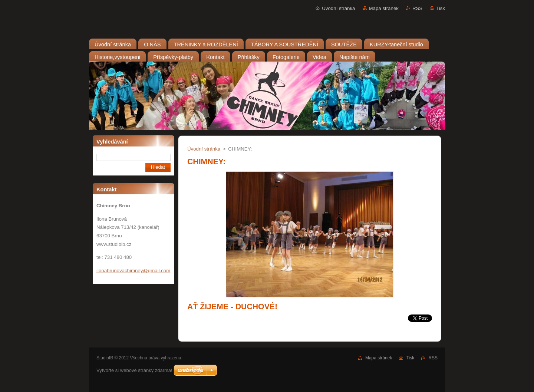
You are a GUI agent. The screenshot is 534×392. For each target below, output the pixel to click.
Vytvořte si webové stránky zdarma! (134, 370)
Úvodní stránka (338, 8)
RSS (417, 8)
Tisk (441, 8)
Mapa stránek (384, 8)
